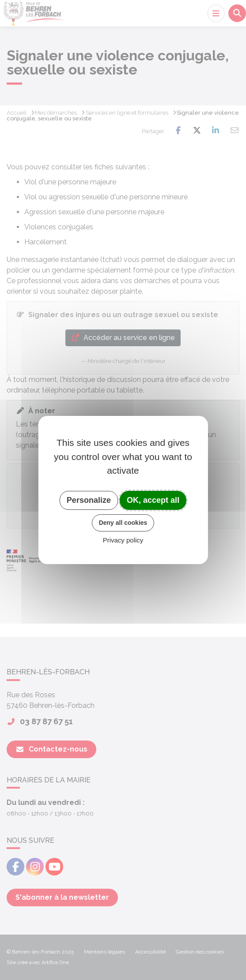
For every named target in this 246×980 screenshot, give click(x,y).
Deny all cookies (123, 523)
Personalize (89, 500)
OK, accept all (153, 500)
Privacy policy (123, 540)
